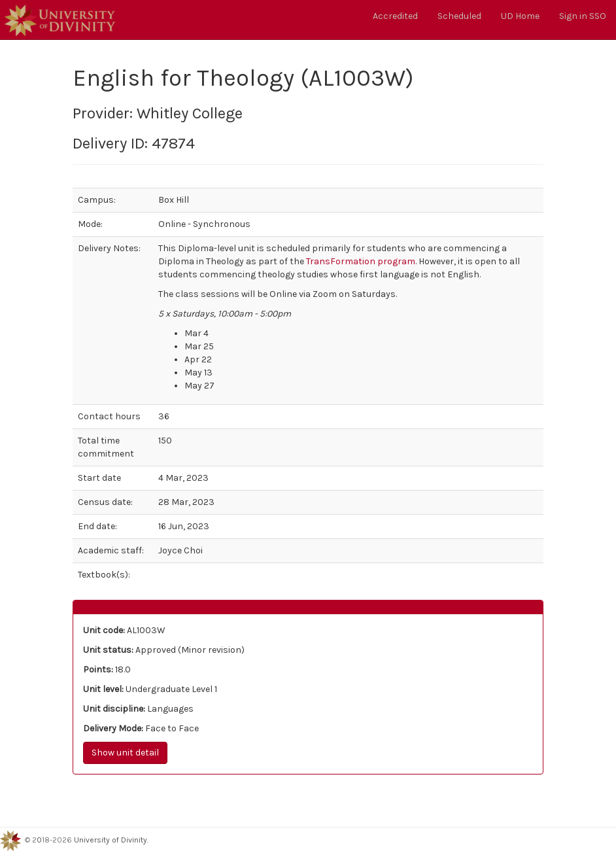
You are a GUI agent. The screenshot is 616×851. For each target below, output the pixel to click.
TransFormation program (361, 261)
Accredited (395, 16)
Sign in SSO (583, 16)
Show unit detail (125, 753)
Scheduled (459, 16)
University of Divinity (111, 841)
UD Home (520, 16)
